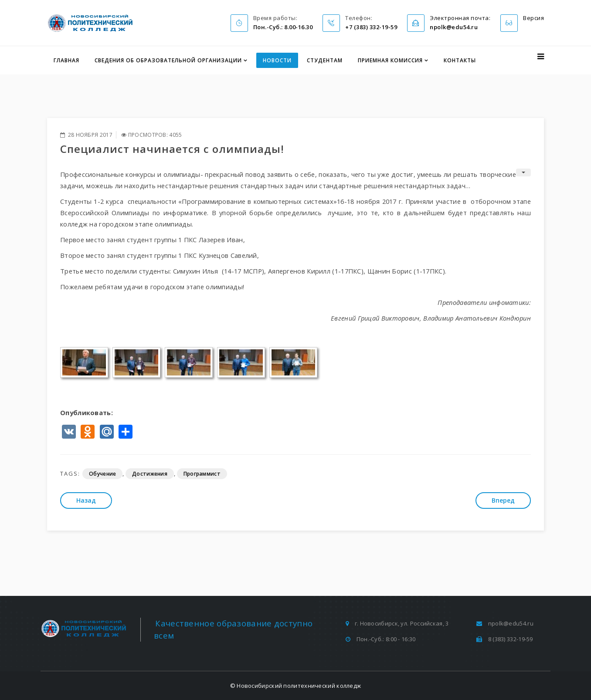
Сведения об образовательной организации (168, 60)
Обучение (102, 474)
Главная (66, 60)
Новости (277, 60)
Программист (202, 474)
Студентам (325, 60)
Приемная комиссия (390, 60)
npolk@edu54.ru (511, 623)
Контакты (460, 60)
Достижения (150, 474)
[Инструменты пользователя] (523, 172)
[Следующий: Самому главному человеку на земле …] (503, 500)
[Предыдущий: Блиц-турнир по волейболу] (86, 500)
